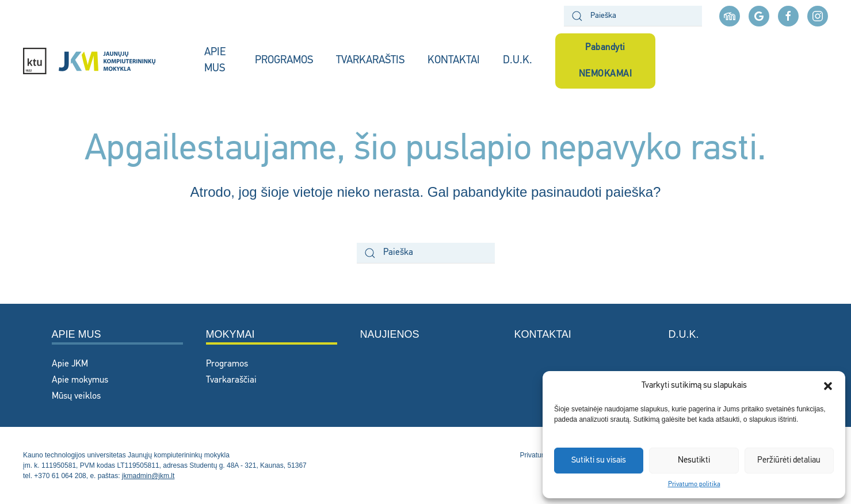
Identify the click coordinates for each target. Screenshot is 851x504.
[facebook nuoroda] (788, 16)
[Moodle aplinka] (730, 16)
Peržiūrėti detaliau (789, 461)
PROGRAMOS (284, 61)
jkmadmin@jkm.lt (148, 476)
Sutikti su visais (599, 461)
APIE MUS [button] (215, 61)
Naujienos (390, 334)
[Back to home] (102, 61)
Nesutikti (694, 461)
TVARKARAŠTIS (370, 61)
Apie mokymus (80, 380)
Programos (227, 364)
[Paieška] (633, 16)
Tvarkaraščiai (231, 380)
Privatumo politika (694, 484)
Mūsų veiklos (76, 396)
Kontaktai (543, 334)
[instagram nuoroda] (818, 16)
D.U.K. (518, 61)
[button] (828, 386)
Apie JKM (70, 364)
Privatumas (537, 455)
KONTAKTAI (454, 61)
